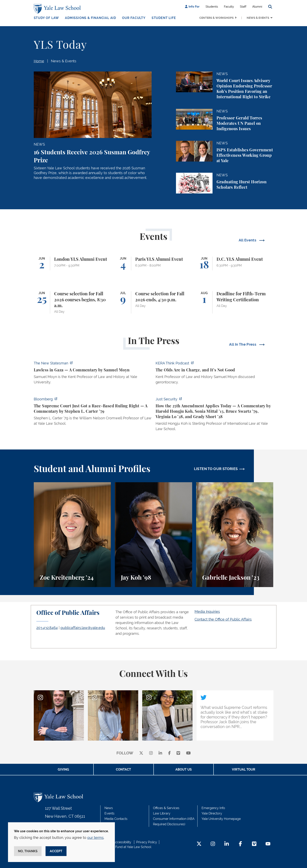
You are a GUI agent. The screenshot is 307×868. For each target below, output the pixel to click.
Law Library (162, 813)
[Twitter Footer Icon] (199, 844)
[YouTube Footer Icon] (268, 844)
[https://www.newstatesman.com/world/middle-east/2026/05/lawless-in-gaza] (93, 374)
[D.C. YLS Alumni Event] (235, 263)
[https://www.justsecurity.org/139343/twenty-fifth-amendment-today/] (215, 415)
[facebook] (169, 753)
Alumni (257, 7)
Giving (63, 769)
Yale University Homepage (221, 819)
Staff (243, 7)
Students (212, 7)
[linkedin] (160, 753)
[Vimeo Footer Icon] (254, 844)
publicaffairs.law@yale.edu (83, 628)
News (109, 808)
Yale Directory (212, 813)
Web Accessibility (118, 842)
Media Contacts (116, 819)
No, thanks (28, 851)
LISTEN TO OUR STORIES (216, 469)
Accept (56, 851)
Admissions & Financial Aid (90, 18)
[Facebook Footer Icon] (240, 844)
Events (109, 813)
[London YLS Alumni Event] (72, 263)
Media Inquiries (207, 612)
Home (39, 61)
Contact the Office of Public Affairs (223, 619)
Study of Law (46, 18)
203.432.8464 (47, 628)
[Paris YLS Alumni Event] (153, 263)
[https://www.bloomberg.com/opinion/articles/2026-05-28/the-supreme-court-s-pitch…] (93, 412)
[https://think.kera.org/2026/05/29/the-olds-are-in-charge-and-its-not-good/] (215, 374)
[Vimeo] (178, 753)
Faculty (229, 7)
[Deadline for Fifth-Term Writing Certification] (235, 302)
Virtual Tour (244, 769)
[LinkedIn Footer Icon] (227, 844)
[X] (141, 753)
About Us (184, 769)
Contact (123, 769)
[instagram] (151, 753)
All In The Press (243, 344)
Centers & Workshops (217, 18)
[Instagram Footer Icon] (213, 844)
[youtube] (188, 753)
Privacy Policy (147, 842)
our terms (95, 838)
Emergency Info (213, 808)
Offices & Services (166, 808)
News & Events (258, 18)
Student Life (164, 18)
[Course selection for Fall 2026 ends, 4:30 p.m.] (153, 302)
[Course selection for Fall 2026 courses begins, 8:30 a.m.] (72, 302)
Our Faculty (134, 18)
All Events (248, 240)
